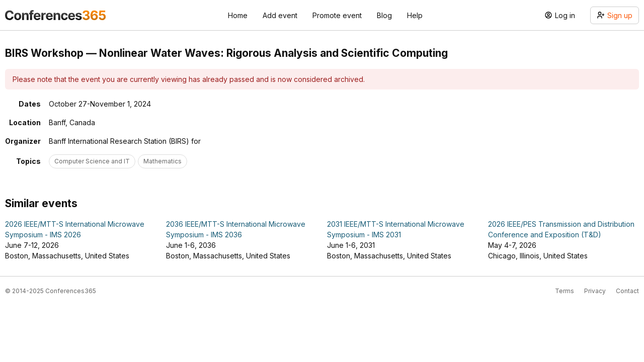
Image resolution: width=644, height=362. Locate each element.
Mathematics (163, 161)
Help (415, 15)
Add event (280, 15)
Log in (560, 15)
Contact (627, 291)
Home (238, 15)
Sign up (615, 15)
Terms (565, 291)
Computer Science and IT (92, 161)
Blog (384, 15)
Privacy (595, 291)
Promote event (337, 15)
